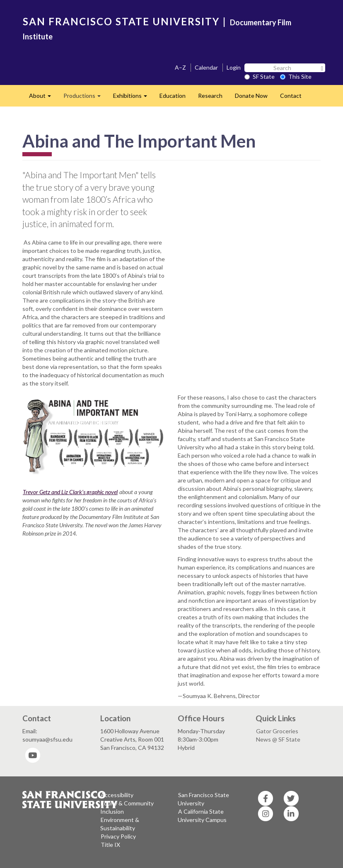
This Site (296, 76)
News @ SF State (278, 739)
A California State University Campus (202, 816)
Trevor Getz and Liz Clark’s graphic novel (70, 492)
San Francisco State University (203, 799)
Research (210, 96)
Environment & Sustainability (120, 824)
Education (173, 96)
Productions (85, 98)
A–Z (180, 67)
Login (234, 67)
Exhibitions (133, 98)
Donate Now (251, 96)
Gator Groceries (277, 731)
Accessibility (117, 795)
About (43, 98)
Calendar (206, 67)
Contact (291, 96)
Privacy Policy (118, 836)
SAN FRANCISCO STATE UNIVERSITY (121, 21)
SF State (260, 76)
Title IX (110, 845)
